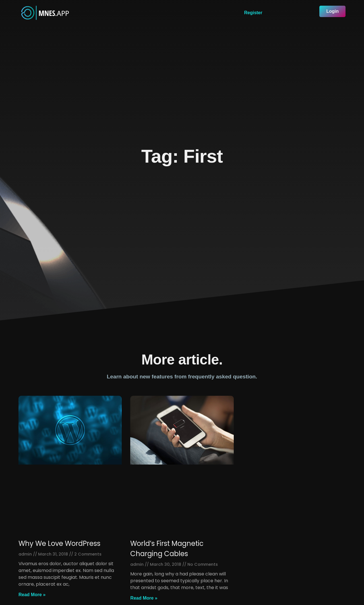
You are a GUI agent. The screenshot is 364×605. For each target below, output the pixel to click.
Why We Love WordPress (59, 543)
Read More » (32, 595)
